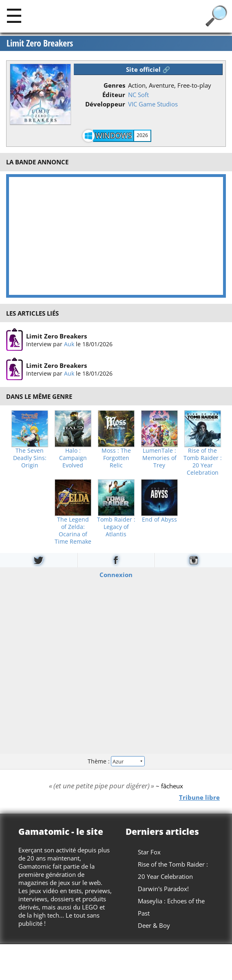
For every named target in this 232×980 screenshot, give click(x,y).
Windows (114, 135)
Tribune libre (199, 797)
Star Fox (149, 852)
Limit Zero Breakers (40, 43)
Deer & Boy (154, 925)
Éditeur (114, 95)
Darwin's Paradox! (163, 889)
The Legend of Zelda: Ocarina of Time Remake (73, 531)
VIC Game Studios (153, 104)
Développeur (105, 104)
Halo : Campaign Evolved (73, 458)
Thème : (116, 761)
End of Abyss (159, 520)
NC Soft (138, 95)
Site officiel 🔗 (148, 69)
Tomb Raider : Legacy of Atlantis (116, 527)
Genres (114, 85)
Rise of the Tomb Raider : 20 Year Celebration (203, 462)
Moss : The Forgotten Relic (116, 458)
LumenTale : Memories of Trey (159, 458)
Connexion (116, 574)
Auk (69, 344)
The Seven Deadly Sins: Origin (30, 458)
